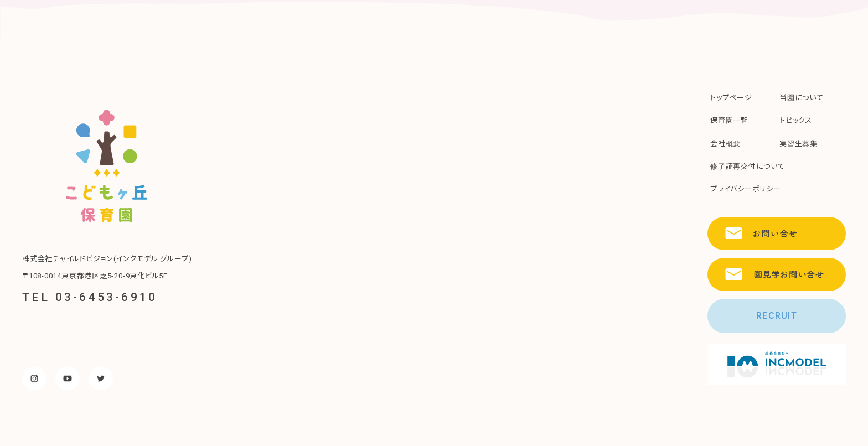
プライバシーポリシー (746, 189)
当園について (802, 98)
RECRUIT (777, 316)
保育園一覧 (729, 120)
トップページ (731, 98)
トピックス (796, 120)
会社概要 (725, 144)
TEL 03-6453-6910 (90, 297)
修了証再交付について (748, 166)
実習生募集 (799, 144)
